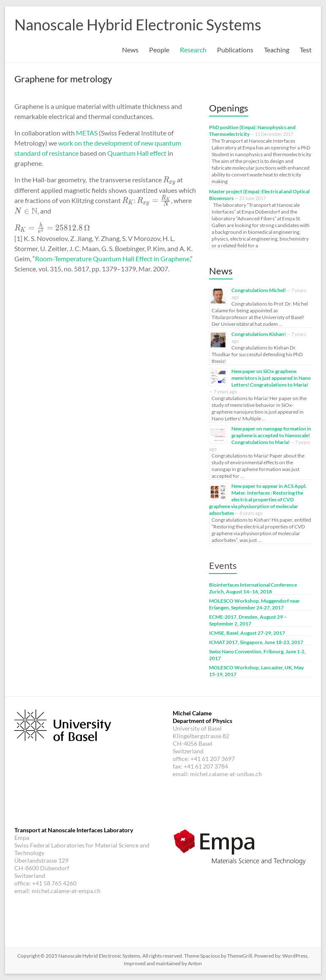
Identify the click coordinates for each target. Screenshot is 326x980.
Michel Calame (192, 713)
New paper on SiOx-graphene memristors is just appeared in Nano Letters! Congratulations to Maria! (271, 378)
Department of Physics (202, 721)
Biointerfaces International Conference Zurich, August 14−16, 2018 (253, 588)
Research (193, 50)
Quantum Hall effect (137, 153)
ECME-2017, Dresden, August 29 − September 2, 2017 (248, 620)
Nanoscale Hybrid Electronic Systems (138, 24)
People (159, 50)
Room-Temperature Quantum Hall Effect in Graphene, (113, 259)
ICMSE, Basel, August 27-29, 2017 (247, 633)
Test (306, 50)
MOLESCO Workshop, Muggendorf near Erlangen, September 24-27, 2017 (254, 604)
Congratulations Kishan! (259, 334)
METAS (87, 133)
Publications (235, 50)
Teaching (277, 50)
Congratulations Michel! (259, 290)
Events (223, 565)
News (130, 50)
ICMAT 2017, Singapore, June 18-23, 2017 (256, 642)
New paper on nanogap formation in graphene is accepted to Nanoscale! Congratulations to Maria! (271, 435)
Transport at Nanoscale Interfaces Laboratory (74, 830)
